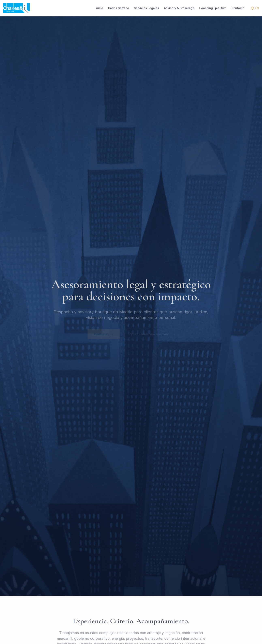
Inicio (99, 8)
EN (255, 8)
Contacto (238, 8)
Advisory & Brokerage (179, 8)
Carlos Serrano (119, 8)
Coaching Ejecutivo (213, 8)
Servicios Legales (147, 8)
